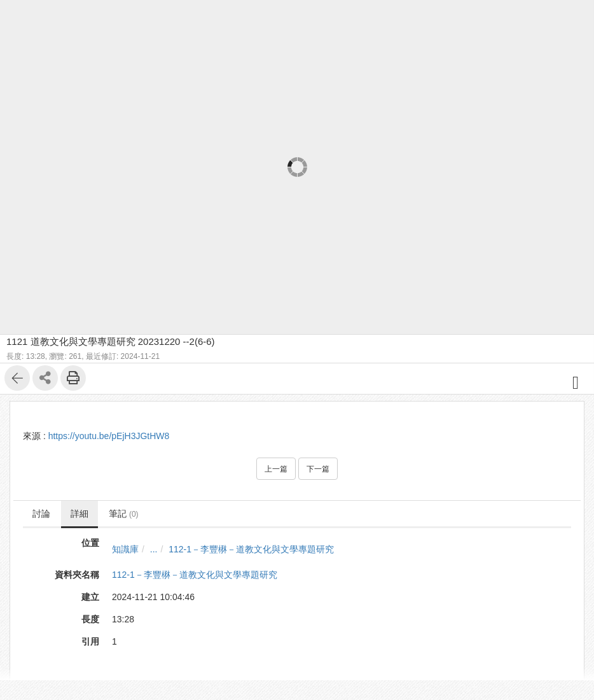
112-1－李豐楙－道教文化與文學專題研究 (251, 549)
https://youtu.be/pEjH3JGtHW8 (109, 436)
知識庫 (125, 549)
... (154, 549)
